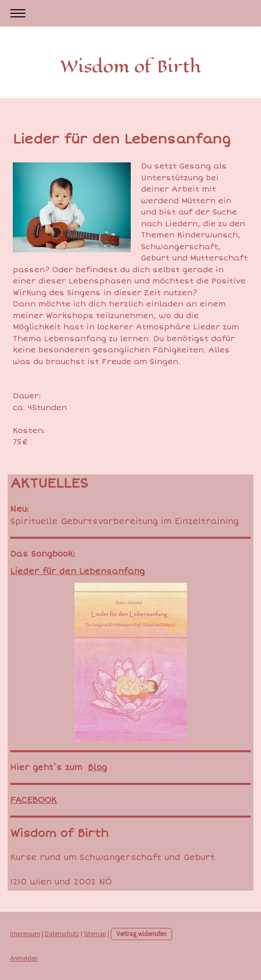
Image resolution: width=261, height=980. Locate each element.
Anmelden (24, 958)
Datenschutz (62, 934)
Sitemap (95, 934)
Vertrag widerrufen (141, 934)
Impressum (25, 934)
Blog (97, 768)
